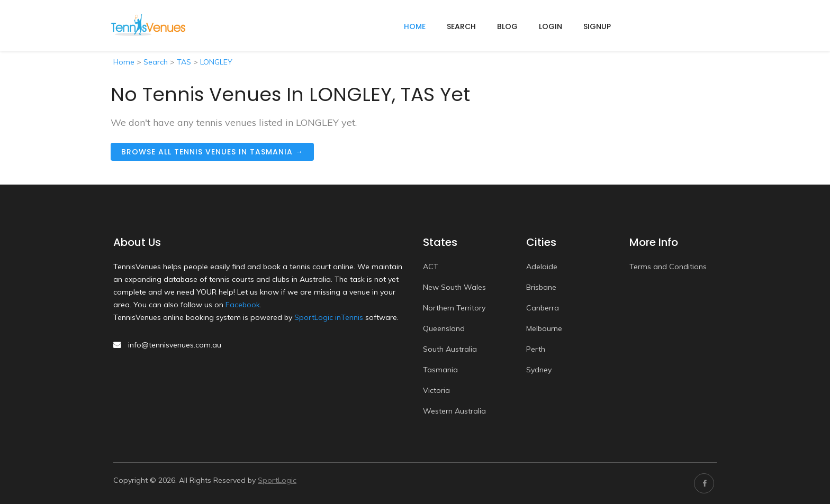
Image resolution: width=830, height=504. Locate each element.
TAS (184, 62)
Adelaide (542, 267)
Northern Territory (454, 308)
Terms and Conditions (668, 267)
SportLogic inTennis (329, 317)
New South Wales (454, 287)
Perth (536, 349)
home (415, 26)
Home (124, 62)
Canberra (543, 308)
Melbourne (544, 328)
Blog (507, 26)
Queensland (444, 328)
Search (461, 26)
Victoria (436, 390)
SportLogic (277, 480)
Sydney (539, 370)
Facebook (243, 305)
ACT (431, 267)
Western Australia (454, 411)
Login (551, 26)
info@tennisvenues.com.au (175, 345)
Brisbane (541, 287)
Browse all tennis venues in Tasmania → (212, 152)
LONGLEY (216, 62)
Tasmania (440, 370)
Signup (597, 26)
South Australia (450, 349)
